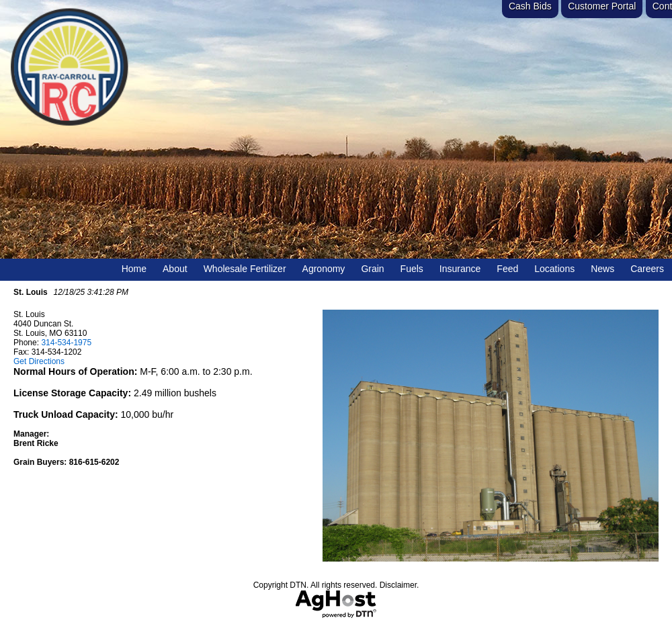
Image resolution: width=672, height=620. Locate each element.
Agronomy (324, 269)
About (175, 269)
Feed (507, 269)
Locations (554, 269)
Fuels (412, 269)
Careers (647, 269)
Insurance (460, 269)
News (602, 269)
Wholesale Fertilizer (245, 269)
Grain (372, 269)
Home (134, 269)
